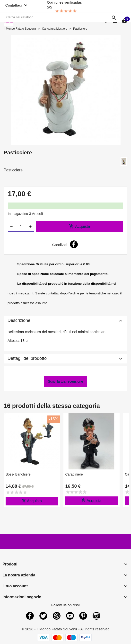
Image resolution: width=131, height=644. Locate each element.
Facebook (30, 616)
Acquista (80, 226)
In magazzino (18, 214)
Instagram (96, 616)
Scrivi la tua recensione (65, 381)
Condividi (74, 244)
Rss (57, 616)
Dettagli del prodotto (65, 359)
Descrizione (65, 321)
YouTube (70, 616)
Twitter (43, 616)
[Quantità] (21, 226)
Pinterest (83, 616)
